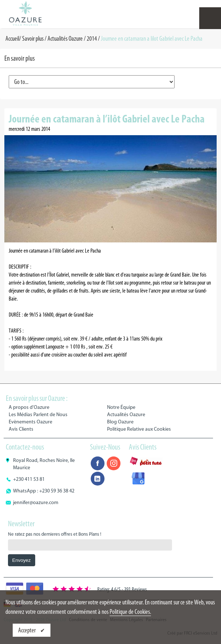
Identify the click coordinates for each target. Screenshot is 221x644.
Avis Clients (21, 429)
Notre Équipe (121, 407)
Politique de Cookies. (130, 612)
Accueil (12, 39)
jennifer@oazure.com (36, 502)
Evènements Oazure (30, 422)
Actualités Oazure (65, 39)
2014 (92, 39)
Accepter (27, 630)
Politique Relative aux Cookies (139, 429)
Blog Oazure (120, 422)
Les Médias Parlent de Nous (38, 414)
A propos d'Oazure (29, 407)
